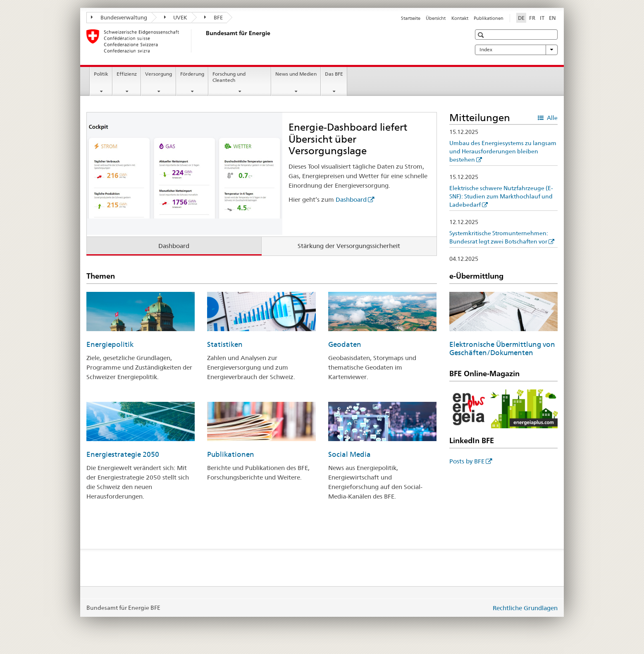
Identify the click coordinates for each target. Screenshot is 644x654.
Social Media (349, 454)
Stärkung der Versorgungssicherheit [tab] (349, 246)
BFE (213, 17)
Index (516, 50)
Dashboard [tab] (174, 246)
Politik (101, 74)
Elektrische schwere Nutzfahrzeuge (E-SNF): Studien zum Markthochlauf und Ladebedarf (501, 196)
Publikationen (489, 18)
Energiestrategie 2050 (123, 454)
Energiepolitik (110, 344)
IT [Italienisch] (542, 18)
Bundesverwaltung (119, 17)
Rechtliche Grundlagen (525, 608)
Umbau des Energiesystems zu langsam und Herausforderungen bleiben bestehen (503, 151)
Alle (552, 118)
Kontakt (460, 18)
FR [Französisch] (532, 18)
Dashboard (351, 199)
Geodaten (345, 344)
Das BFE (334, 74)
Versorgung (159, 74)
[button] (482, 35)
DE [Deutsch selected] (521, 18)
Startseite (411, 18)
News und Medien (296, 74)
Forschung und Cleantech (229, 77)
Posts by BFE (467, 461)
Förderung (192, 74)
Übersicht (436, 18)
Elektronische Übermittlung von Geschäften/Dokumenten (502, 348)
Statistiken (225, 344)
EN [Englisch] (552, 18)
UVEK (176, 17)
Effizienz (127, 74)
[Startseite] (204, 41)
